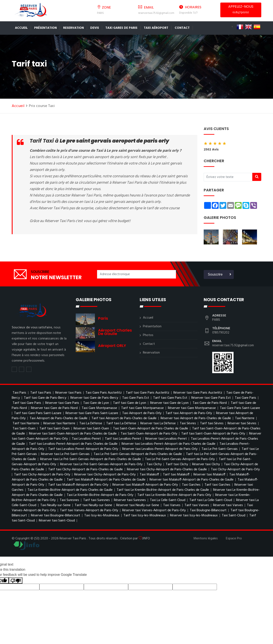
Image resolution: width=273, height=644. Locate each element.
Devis (95, 28)
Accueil (21, 28)
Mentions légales (206, 539)
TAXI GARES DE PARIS (121, 28)
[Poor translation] (16, 581)
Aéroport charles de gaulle (115, 332)
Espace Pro (234, 539)
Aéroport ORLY (112, 346)
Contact (182, 28)
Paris (103, 318)
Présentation (45, 28)
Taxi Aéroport (156, 28)
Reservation (73, 28)
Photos (148, 335)
